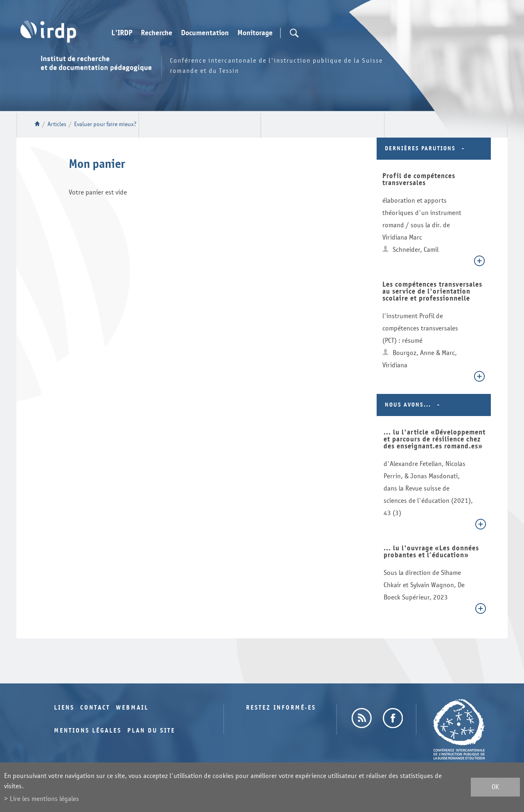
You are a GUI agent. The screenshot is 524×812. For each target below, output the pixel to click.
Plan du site (151, 731)
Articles (57, 124)
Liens (64, 708)
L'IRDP (122, 33)
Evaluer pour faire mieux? (105, 124)
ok (495, 787)
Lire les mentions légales (44, 799)
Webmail (132, 708)
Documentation (205, 33)
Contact (95, 708)
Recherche (157, 33)
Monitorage (255, 33)
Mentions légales (88, 731)
